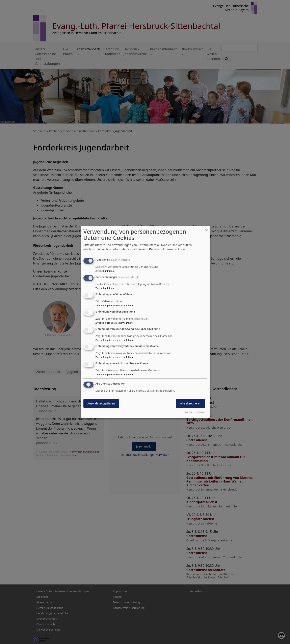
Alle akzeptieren (191, 403)
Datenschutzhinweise (163, 249)
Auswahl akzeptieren (101, 403)
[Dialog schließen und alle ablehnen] (207, 228)
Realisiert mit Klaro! (195, 412)
